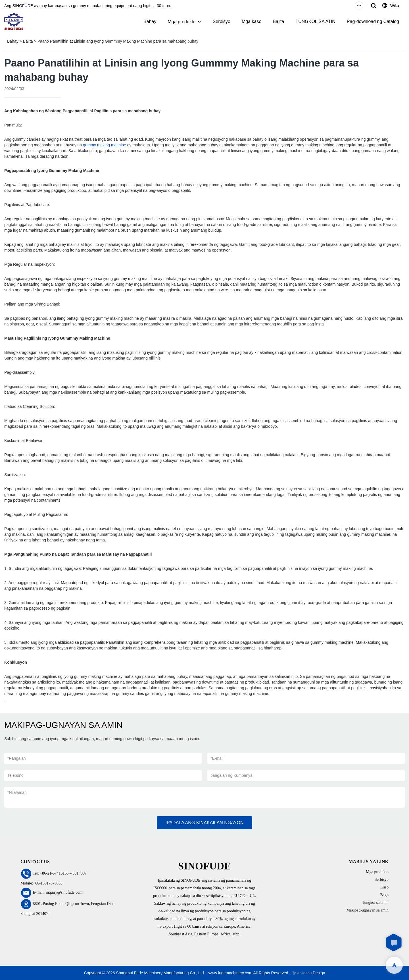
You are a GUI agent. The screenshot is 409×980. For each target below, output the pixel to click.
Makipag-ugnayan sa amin (367, 910)
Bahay (150, 21)
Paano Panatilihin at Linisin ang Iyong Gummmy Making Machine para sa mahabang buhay (118, 41)
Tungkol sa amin (375, 903)
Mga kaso (252, 21)
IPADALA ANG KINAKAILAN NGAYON (204, 823)
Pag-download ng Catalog (373, 21)
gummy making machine (105, 145)
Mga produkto (181, 22)
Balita (278, 21)
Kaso (384, 887)
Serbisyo (222, 21)
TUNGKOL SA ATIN (315, 21)
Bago (384, 895)
